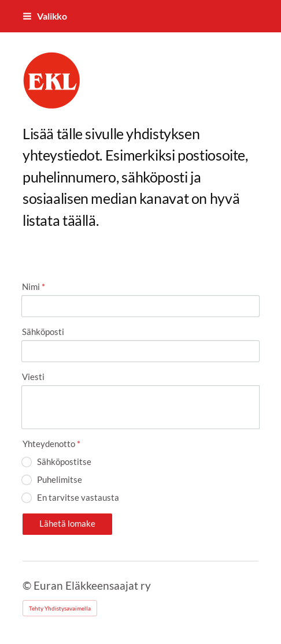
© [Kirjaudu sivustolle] (28, 585)
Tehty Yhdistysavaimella (60, 608)
